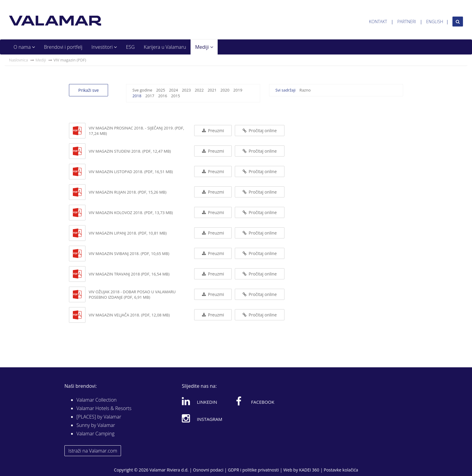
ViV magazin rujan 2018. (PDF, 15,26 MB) (128, 192)
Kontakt (378, 22)
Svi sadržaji (286, 90)
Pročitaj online (260, 131)
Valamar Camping (95, 434)
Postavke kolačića (341, 470)
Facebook (255, 401)
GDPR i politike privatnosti (253, 470)
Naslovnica (19, 60)
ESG (130, 47)
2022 (199, 90)
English (435, 22)
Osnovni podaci (208, 470)
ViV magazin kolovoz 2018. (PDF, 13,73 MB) (131, 213)
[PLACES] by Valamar (99, 417)
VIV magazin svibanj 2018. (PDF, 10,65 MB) (129, 254)
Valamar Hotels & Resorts (104, 408)
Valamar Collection (97, 400)
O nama (24, 47)
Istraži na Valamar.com (93, 451)
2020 (225, 90)
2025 (161, 90)
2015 (175, 96)
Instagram (202, 418)
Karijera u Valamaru (165, 47)
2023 (186, 90)
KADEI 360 (309, 470)
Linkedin (199, 401)
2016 (163, 96)
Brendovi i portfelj (63, 47)
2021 (212, 90)
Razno (305, 90)
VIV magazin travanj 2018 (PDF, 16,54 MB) (129, 274)
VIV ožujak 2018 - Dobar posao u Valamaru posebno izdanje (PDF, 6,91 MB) (132, 294)
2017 (150, 96)
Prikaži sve (88, 90)
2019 (238, 90)
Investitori (104, 47)
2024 (173, 90)
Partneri (407, 22)
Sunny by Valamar (96, 425)
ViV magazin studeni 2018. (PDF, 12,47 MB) (130, 151)
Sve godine (142, 90)
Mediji (204, 47)
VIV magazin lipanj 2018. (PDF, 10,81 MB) (128, 233)
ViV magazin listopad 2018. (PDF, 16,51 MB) (131, 172)
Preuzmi (213, 131)
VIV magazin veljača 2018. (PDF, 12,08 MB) (129, 315)
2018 (137, 96)
